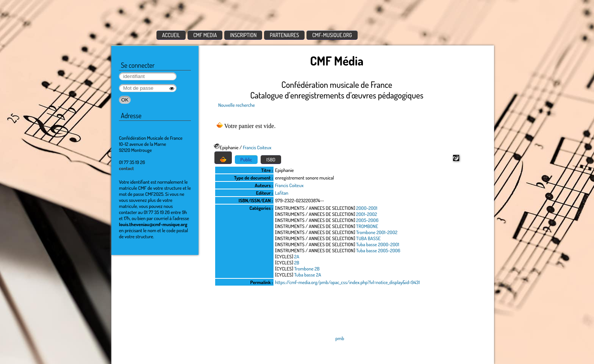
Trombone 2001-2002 (377, 232)
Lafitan (282, 193)
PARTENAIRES (284, 35)
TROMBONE (367, 226)
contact (127, 168)
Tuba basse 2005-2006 (378, 250)
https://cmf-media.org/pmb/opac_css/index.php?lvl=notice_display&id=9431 (347, 282)
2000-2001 (367, 208)
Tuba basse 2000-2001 (378, 244)
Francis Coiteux (257, 147)
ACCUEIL (171, 35)
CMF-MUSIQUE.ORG (332, 35)
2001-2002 (367, 214)
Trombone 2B (307, 269)
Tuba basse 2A (308, 275)
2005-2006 (367, 220)
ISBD (271, 159)
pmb (340, 338)
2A (297, 256)
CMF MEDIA (205, 35)
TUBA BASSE (368, 238)
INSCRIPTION (243, 35)
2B (297, 262)
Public (246, 159)
